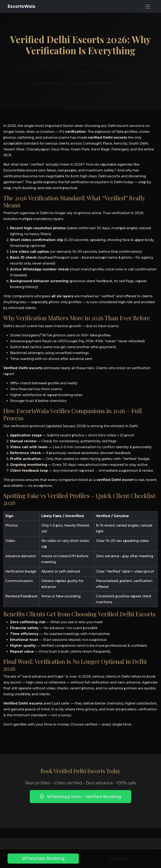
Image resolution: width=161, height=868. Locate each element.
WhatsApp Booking (43, 858)
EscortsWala (21, 6)
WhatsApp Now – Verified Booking (80, 797)
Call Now (118, 859)
